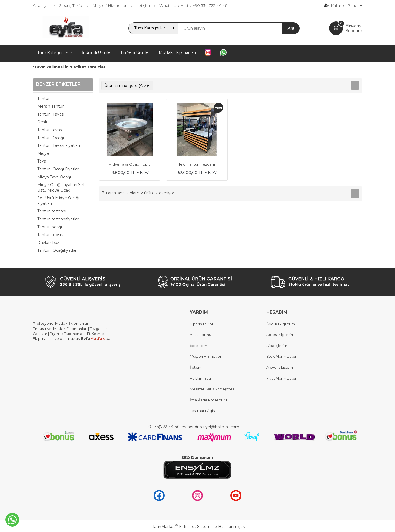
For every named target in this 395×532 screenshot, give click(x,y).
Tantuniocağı (50, 227)
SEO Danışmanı (197, 458)
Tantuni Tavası (51, 114)
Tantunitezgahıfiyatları (58, 219)
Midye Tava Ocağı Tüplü (129, 164)
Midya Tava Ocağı (54, 177)
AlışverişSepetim (354, 28)
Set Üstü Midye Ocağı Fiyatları (58, 201)
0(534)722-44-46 (164, 427)
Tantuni (44, 99)
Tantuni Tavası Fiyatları (59, 145)
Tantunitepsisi (50, 235)
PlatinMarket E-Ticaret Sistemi (181, 527)
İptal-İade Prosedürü (208, 400)
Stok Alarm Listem (283, 356)
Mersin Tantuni (51, 106)
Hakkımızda (200, 378)
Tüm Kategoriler (53, 53)
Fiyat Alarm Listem (283, 378)
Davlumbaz (48, 243)
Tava (42, 161)
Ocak (42, 122)
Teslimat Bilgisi (203, 411)
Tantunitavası (50, 130)
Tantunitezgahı (52, 211)
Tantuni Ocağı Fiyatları (58, 169)
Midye (43, 153)
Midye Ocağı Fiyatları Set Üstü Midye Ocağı (61, 187)
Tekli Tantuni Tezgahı (197, 164)
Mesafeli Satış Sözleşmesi (212, 389)
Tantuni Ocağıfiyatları (57, 250)
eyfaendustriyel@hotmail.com (210, 427)
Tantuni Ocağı (51, 138)
